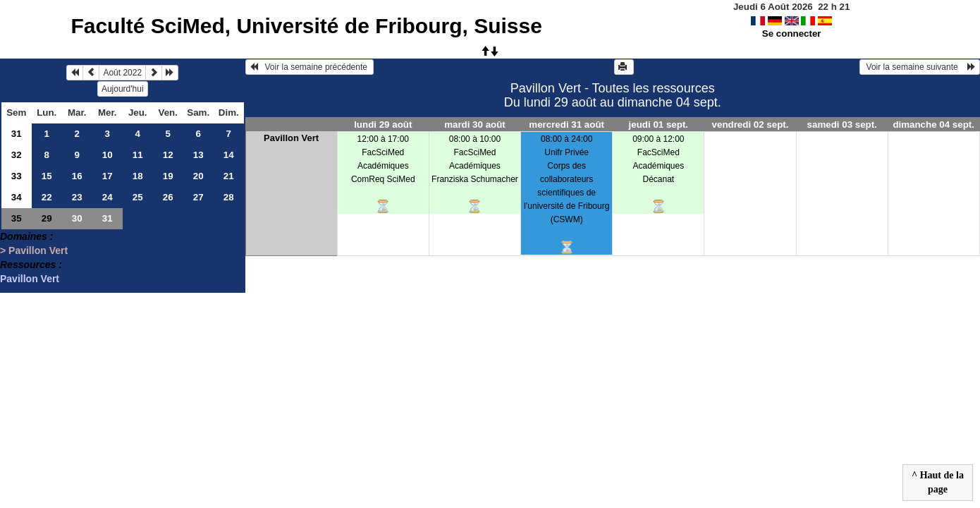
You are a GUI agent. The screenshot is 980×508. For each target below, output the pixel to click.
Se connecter (792, 34)
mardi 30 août (475, 125)
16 (77, 176)
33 (17, 176)
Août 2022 (122, 73)
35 (17, 218)
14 (229, 155)
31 (17, 134)
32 (17, 155)
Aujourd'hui (123, 89)
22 (47, 197)
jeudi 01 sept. (659, 125)
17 (108, 176)
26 (168, 197)
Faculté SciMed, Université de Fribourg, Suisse (306, 26)
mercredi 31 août (566, 125)
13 (198, 155)
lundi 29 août (383, 125)
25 (138, 197)
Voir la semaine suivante (920, 67)
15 (47, 176)
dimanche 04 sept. (933, 125)
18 (138, 176)
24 (108, 197)
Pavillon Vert (30, 279)
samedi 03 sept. (842, 125)
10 (108, 155)
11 (138, 155)
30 (77, 218)
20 (198, 176)
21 (229, 176)
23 (77, 197)
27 (198, 197)
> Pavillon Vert (34, 250)
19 (168, 176)
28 (229, 197)
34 (17, 197)
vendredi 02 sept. (751, 125)
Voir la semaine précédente (310, 67)
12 (168, 155)
